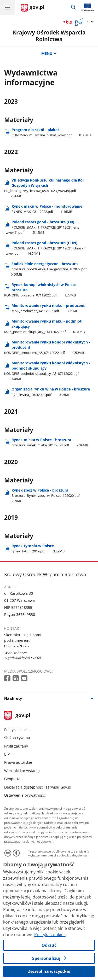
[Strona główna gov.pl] (33, 8)
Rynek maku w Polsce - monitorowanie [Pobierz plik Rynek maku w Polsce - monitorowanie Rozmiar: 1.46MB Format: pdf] (47, 209)
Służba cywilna (17, 738)
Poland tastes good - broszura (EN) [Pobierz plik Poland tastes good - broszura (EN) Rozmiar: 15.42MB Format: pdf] (42, 227)
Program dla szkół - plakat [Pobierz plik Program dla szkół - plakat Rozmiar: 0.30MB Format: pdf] (51, 132)
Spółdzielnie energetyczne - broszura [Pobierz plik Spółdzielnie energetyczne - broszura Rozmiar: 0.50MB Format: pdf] (45, 269)
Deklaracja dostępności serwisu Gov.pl (38, 787)
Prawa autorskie (18, 762)
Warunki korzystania (22, 771)
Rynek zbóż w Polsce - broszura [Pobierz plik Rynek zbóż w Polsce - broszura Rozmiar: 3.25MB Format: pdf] (42, 495)
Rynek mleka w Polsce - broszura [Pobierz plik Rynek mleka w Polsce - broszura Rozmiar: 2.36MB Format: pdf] (50, 442)
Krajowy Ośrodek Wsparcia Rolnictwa (49, 36)
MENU (49, 53)
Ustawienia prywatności (25, 795)
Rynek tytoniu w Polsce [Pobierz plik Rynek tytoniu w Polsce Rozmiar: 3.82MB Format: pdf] (38, 548)
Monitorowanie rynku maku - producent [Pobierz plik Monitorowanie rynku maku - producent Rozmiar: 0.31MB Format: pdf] (48, 308)
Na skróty (13, 698)
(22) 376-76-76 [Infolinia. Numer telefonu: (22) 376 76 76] (16, 646)
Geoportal (13, 779)
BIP (7, 754)
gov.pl (17, 716)
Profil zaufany (16, 746)
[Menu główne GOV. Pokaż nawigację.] (7, 7)
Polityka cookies (18, 730)
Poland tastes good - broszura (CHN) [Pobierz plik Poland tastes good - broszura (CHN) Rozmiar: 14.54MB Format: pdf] (44, 248)
